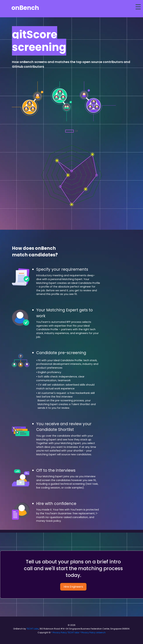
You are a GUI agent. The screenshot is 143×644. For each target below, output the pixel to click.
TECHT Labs (32, 629)
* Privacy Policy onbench (93, 632)
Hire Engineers (73, 587)
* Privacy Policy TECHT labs (65, 632)
